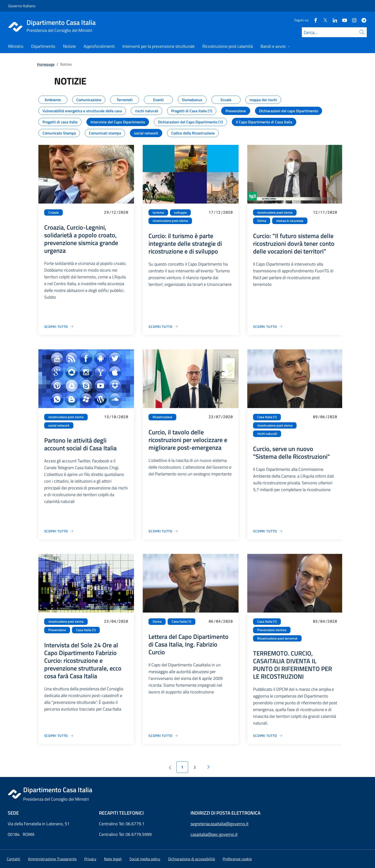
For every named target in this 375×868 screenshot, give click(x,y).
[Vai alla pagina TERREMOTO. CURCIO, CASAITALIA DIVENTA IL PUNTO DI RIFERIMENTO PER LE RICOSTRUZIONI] (268, 736)
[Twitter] (323, 20)
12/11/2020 (325, 212)
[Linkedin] (333, 20)
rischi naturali (267, 434)
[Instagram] (352, 20)
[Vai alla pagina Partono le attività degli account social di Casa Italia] (59, 531)
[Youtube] (343, 20)
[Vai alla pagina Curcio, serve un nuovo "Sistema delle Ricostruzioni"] (268, 531)
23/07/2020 (221, 417)
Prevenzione (57, 630)
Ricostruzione (162, 417)
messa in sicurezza (290, 221)
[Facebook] (314, 20)
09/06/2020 (325, 417)
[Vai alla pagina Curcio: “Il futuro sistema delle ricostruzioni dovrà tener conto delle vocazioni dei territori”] (268, 327)
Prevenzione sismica (272, 630)
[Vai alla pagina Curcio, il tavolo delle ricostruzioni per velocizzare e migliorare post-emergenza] (163, 531)
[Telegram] (362, 20)
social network (59, 425)
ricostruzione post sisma (170, 221)
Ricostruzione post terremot (277, 638)
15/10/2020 (116, 417)
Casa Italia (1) (267, 417)
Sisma (262, 221)
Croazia (53, 212)
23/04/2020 (116, 621)
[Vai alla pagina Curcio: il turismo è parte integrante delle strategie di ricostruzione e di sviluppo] (163, 327)
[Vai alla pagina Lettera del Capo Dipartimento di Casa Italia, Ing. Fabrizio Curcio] (163, 736)
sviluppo (180, 212)
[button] (237, 859)
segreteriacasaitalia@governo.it (219, 824)
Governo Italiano (22, 6)
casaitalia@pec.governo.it (214, 834)
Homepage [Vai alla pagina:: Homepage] (46, 64)
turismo (158, 212)
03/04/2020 (325, 621)
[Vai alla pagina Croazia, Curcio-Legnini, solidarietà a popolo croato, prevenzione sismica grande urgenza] (59, 327)
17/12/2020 (221, 212)
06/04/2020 (221, 621)
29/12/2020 (116, 212)
